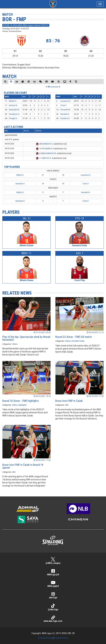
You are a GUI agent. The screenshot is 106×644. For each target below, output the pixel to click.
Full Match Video (78, 341)
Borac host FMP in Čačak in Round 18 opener (23, 466)
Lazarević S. (66, 101)
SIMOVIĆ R (46, 158)
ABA (67, 405)
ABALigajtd (53, 584)
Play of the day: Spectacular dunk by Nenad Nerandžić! (26, 338)
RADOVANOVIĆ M (48, 153)
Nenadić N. (65, 114)
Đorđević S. (65, 118)
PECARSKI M (47, 149)
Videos (15, 344)
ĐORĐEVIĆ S (47, 144)
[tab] (5, 82)
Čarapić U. (13, 118)
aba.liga (53, 595)
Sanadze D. (20, 184)
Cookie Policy (61, 638)
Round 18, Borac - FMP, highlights (21, 401)
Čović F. (64, 105)
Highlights (22, 405)
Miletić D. (13, 101)
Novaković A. (14, 114)
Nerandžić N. (14, 110)
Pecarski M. (65, 110)
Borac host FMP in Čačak (69, 401)
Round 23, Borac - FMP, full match (74, 337)
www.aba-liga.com (53, 619)
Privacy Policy (45, 638)
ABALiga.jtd (53, 572)
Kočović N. (13, 105)
